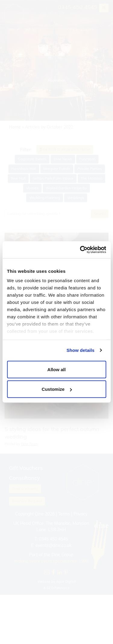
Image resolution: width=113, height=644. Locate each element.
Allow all (56, 369)
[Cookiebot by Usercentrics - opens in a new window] (80, 250)
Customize (57, 389)
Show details (81, 350)
